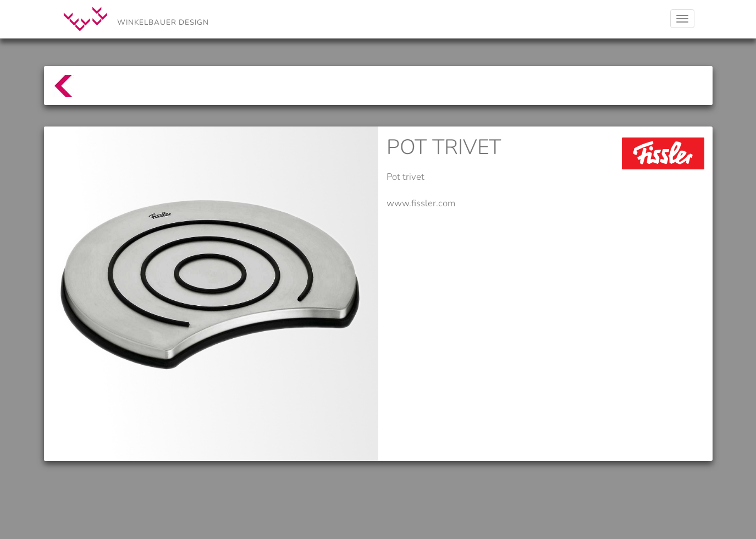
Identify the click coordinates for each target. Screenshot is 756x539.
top (57, 91)
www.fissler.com (421, 203)
